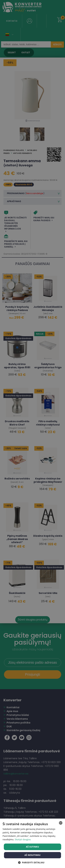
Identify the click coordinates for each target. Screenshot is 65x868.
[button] (33, 862)
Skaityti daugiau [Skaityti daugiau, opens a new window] (23, 839)
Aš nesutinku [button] (32, 855)
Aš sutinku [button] (32, 847)
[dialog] (32, 434)
